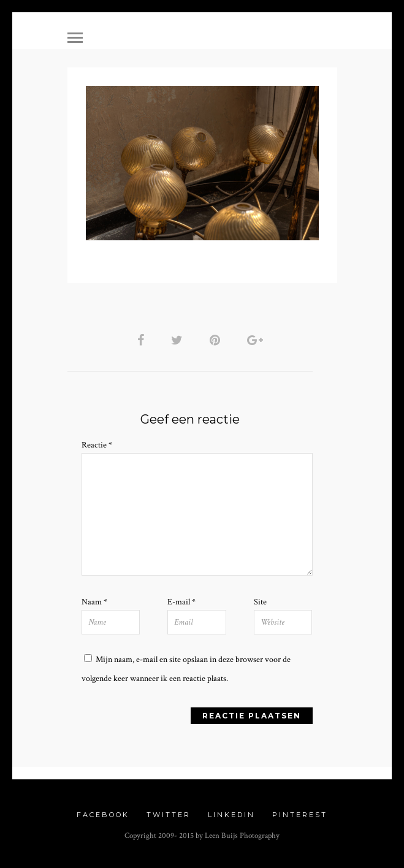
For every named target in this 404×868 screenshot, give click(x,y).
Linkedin (231, 815)
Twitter (169, 815)
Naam (94, 602)
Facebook (103, 815)
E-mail (181, 602)
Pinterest (300, 815)
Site (260, 602)
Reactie (97, 445)
